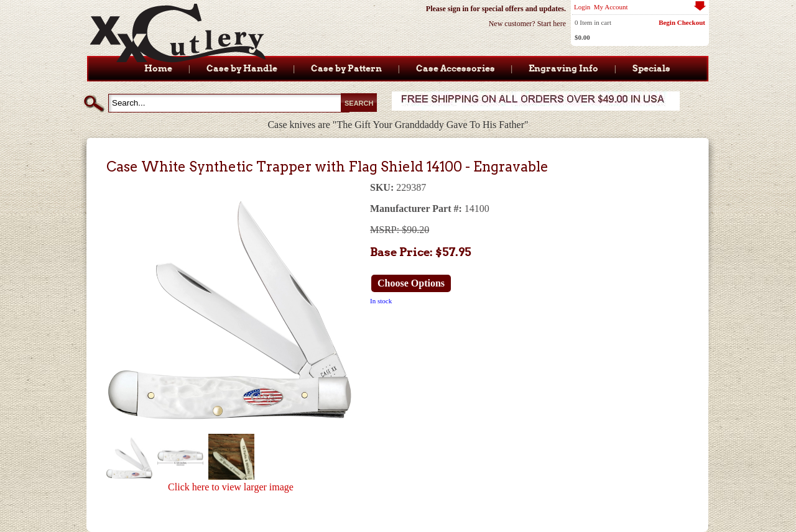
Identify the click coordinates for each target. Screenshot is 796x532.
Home (158, 68)
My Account (611, 7)
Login (582, 7)
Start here (552, 24)
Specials (651, 68)
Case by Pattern (346, 68)
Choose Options (411, 283)
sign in (458, 9)
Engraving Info (563, 68)
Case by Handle (242, 68)
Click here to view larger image (231, 487)
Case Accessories (456, 68)
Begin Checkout (682, 22)
